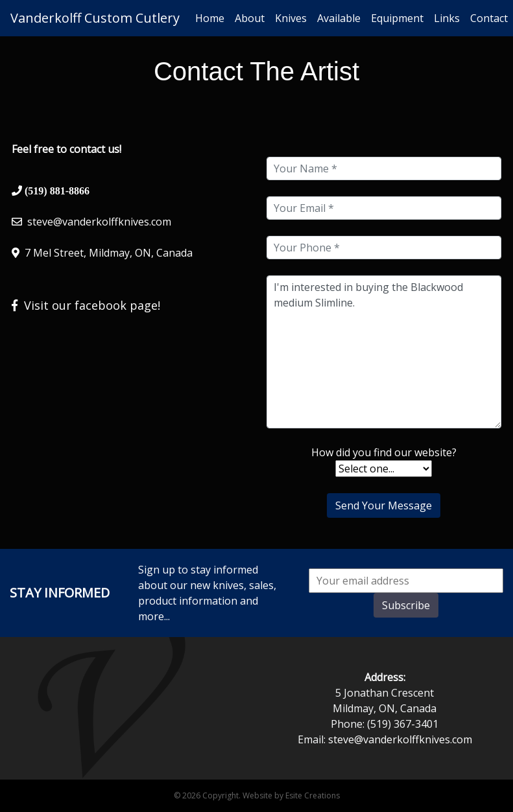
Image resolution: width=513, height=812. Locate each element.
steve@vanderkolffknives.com (99, 222)
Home (210, 18)
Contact (489, 18)
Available (339, 18)
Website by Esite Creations (291, 795)
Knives (291, 18)
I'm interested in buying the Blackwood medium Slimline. (384, 352)
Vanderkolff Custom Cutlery (95, 18)
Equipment (397, 18)
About (250, 18)
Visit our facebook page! (86, 305)
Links (447, 18)
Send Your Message (384, 505)
